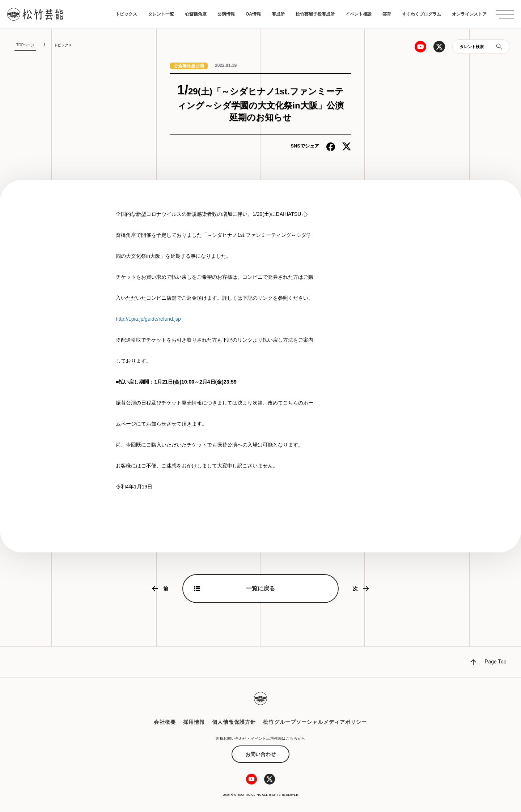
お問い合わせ (260, 754)
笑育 (387, 14)
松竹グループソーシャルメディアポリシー (315, 722)
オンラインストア (469, 14)
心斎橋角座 (196, 14)
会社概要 (165, 722)
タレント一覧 (161, 14)
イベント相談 (359, 14)
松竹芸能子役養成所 (315, 14)
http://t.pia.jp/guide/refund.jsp (148, 319)
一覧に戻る (260, 588)
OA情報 (253, 14)
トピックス (126, 14)
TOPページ (25, 45)
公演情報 (226, 14)
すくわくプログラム (422, 14)
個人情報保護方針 (234, 722)
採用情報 (194, 722)
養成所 (278, 14)
